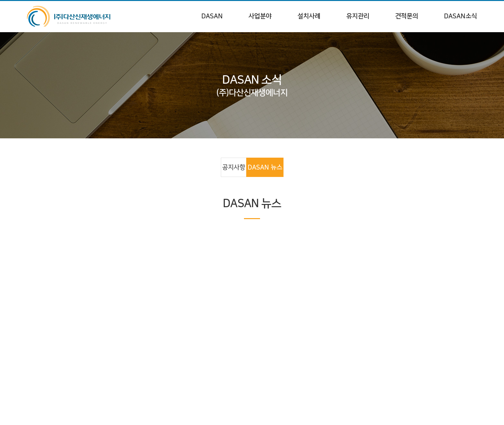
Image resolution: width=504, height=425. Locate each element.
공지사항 (234, 167)
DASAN (212, 16)
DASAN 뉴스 (265, 167)
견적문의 (407, 16)
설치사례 (309, 16)
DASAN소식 (460, 16)
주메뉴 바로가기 (0, 0)
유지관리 (358, 16)
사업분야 (260, 16)
